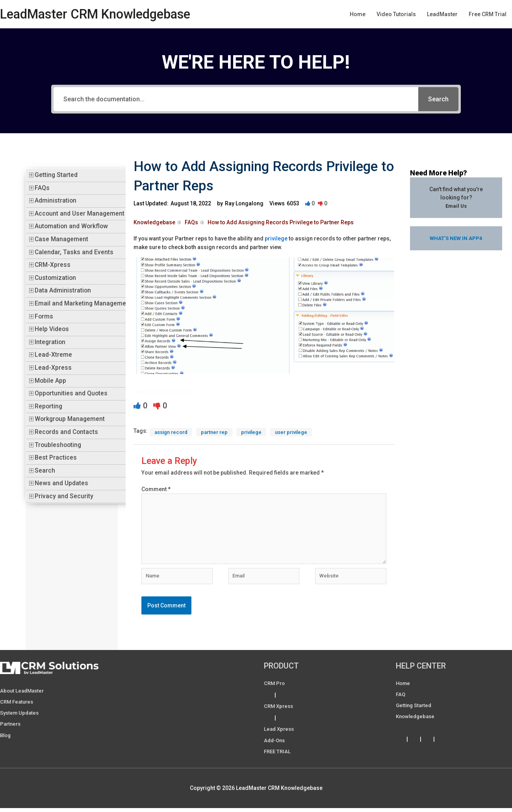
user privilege (301, 432)
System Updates (21, 719)
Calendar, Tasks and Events (74, 252)
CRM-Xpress (53, 265)
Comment (156, 490)
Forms (44, 317)
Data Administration (63, 291)
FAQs (42, 188)
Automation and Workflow (71, 226)
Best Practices (56, 458)
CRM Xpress (280, 712)
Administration (56, 201)
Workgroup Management (70, 419)
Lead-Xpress (53, 368)
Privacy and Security (64, 496)
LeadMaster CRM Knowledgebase (103, 14)
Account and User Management (80, 214)
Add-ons (275, 746)
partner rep (219, 432)
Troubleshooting (58, 445)
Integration (50, 342)
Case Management (61, 239)
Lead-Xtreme (53, 355)
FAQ (401, 700)
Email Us (456, 206)
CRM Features (18, 708)
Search (45, 471)
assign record (173, 432)
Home (404, 689)
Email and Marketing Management (83, 304)
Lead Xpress (280, 735)
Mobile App (50, 381)
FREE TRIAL (278, 757)
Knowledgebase (417, 723)
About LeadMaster (23, 697)
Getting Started (56, 175)
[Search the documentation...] (236, 99)
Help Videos (52, 329)
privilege (276, 238)
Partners (11, 730)
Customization (55, 278)
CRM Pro (275, 689)
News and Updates (61, 483)
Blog (6, 741)
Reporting (48, 406)
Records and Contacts (66, 432)
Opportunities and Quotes (71, 393)
